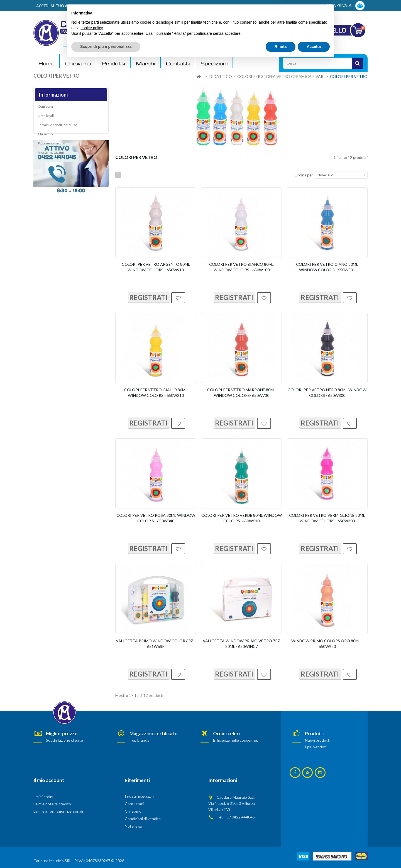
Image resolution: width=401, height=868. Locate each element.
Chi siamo (78, 64)
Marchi (146, 64)
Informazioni (53, 95)
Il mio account (49, 780)
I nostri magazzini (51, 154)
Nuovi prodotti (318, 740)
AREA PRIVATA (346, 6)
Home (46, 64)
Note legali (46, 118)
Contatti (178, 64)
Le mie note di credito (52, 804)
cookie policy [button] (91, 834)
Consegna (45, 108)
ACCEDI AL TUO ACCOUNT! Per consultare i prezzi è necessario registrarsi (104, 6)
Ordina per (304, 175)
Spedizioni (214, 64)
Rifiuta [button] (281, 853)
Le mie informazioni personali (58, 811)
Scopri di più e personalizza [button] (106, 853)
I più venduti (316, 747)
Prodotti (113, 64)
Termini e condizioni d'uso (58, 127)
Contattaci (134, 804)
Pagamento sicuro (51, 145)
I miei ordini (43, 797)
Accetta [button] (314, 853)
